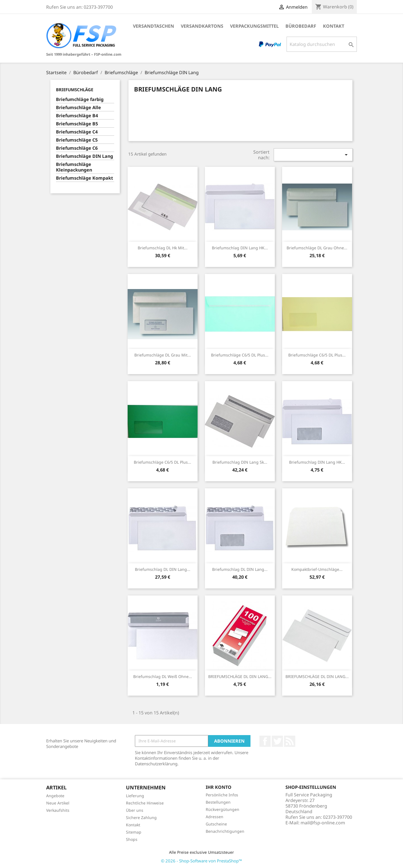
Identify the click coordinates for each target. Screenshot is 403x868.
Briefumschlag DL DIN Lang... (163, 569)
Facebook (265, 741)
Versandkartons (202, 26)
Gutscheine (216, 824)
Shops (132, 839)
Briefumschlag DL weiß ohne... (163, 676)
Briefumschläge (75, 90)
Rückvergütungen (222, 809)
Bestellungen (218, 802)
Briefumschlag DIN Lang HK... (240, 248)
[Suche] (322, 44)
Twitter (277, 741)
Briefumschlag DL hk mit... (163, 248)
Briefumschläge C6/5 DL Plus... (240, 355)
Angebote (55, 796)
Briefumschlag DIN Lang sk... (240, 462)
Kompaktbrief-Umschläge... (317, 569)
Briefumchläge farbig (80, 99)
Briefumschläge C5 (77, 140)
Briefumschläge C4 (77, 132)
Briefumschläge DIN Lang (85, 156)
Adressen (215, 817)
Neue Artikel (58, 803)
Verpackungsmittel (254, 26)
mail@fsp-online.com (323, 823)
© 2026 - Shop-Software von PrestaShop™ (201, 861)
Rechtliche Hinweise (145, 803)
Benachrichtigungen (225, 831)
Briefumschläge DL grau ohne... (317, 248)
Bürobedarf (301, 26)
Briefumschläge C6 (77, 148)
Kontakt (334, 26)
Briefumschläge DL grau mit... (163, 355)
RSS (290, 741)
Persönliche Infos (222, 795)
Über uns (135, 810)
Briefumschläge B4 (77, 116)
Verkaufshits (58, 810)
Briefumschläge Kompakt (85, 178)
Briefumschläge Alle (79, 108)
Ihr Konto (219, 787)
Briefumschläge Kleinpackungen (74, 167)
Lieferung (135, 796)
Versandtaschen (154, 26)
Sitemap (134, 832)
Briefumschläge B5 (77, 124)
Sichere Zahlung (141, 817)
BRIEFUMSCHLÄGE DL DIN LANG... (240, 676)
